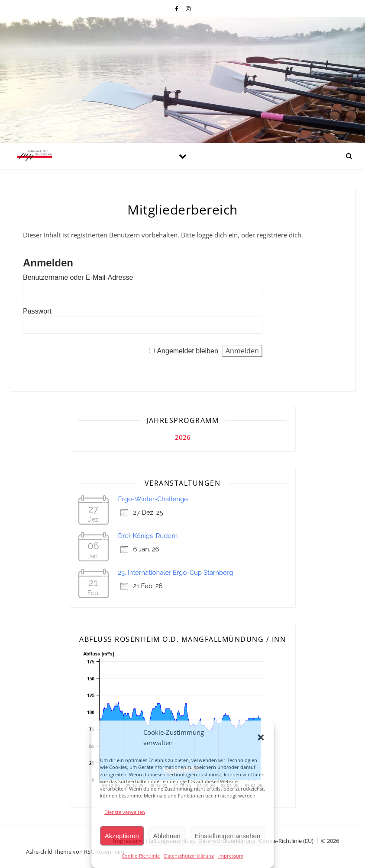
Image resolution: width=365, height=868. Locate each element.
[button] (261, 737)
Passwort (37, 311)
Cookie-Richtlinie (141, 856)
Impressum (231, 856)
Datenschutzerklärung (189, 856)
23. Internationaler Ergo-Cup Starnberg (176, 573)
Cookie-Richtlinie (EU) (286, 841)
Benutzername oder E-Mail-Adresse (78, 277)
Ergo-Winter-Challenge (153, 499)
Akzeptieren (122, 836)
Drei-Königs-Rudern (148, 536)
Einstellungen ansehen (227, 836)
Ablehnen (167, 836)
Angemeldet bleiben (187, 351)
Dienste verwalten (125, 812)
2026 (183, 437)
